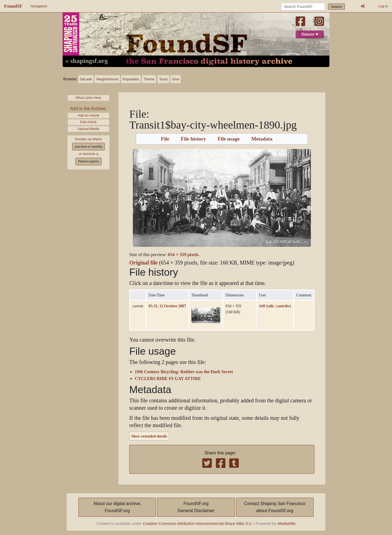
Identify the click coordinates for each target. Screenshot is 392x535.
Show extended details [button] (149, 436)
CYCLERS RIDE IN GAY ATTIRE (168, 379)
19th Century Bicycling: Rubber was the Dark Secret (184, 372)
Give (176, 79)
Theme (149, 79)
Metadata (262, 139)
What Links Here (89, 98)
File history (193, 139)
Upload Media (89, 129)
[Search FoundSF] (303, 7)
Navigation (39, 6)
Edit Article (88, 122)
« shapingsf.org (87, 61)
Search (337, 7)
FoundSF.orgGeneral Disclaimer (196, 507)
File (165, 139)
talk (270, 306)
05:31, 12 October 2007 (167, 306)
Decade (86, 79)
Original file (143, 263)
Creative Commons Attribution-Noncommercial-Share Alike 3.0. (198, 524)
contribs (283, 306)
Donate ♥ (310, 34)
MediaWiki (286, 524)
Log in (383, 6)
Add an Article (89, 115)
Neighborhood (107, 79)
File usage (229, 139)
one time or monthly (88, 147)
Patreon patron (88, 161)
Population (131, 79)
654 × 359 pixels (183, 255)
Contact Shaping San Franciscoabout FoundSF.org (275, 507)
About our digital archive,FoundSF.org (117, 507)
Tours (163, 79)
